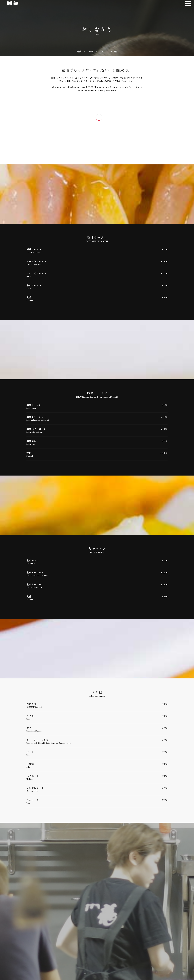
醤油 (79, 52)
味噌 (91, 52)
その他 (114, 52)
